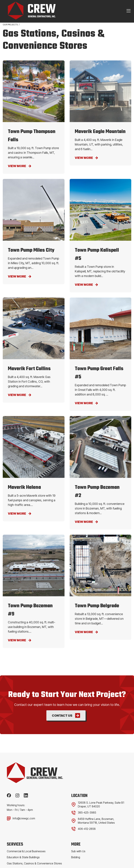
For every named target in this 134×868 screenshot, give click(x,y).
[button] (128, 11)
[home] (29, 11)
